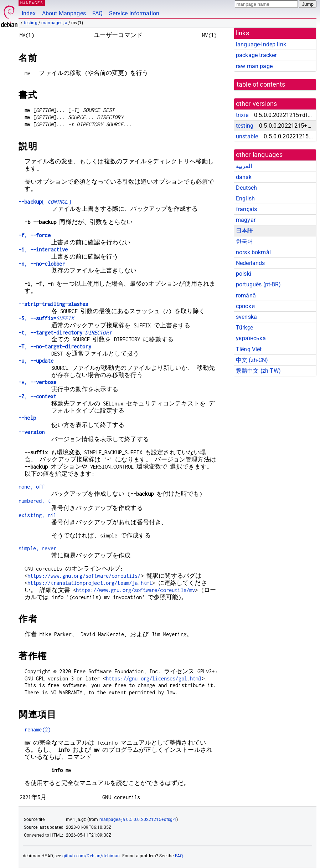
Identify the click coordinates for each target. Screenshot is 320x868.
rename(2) (38, 729)
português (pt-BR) (259, 284)
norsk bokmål (253, 252)
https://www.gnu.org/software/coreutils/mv (135, 590)
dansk (244, 177)
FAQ (97, 13)
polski (244, 274)
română (246, 295)
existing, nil (37, 515)
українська (251, 338)
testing (31, 23)
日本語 (244, 231)
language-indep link (261, 44)
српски (245, 306)
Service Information (134, 13)
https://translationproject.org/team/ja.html (90, 583)
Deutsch (246, 188)
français (246, 209)
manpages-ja (54, 23)
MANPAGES (32, 3)
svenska (246, 317)
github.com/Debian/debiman (91, 856)
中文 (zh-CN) (252, 360)
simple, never (37, 548)
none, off (32, 487)
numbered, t (35, 501)
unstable (247, 136)
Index (29, 13)
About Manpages (64, 13)
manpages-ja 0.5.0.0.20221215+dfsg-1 (138, 820)
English (245, 198)
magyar (246, 220)
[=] (45, 202)
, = (46, 318)
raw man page (254, 66)
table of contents (261, 85)
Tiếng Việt (249, 349)
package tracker (256, 55)
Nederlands (251, 263)
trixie (242, 115)
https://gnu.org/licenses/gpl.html (154, 678)
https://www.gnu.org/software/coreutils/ (84, 576)
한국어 (244, 242)
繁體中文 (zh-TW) (258, 371)
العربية (244, 166)
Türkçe (244, 328)
